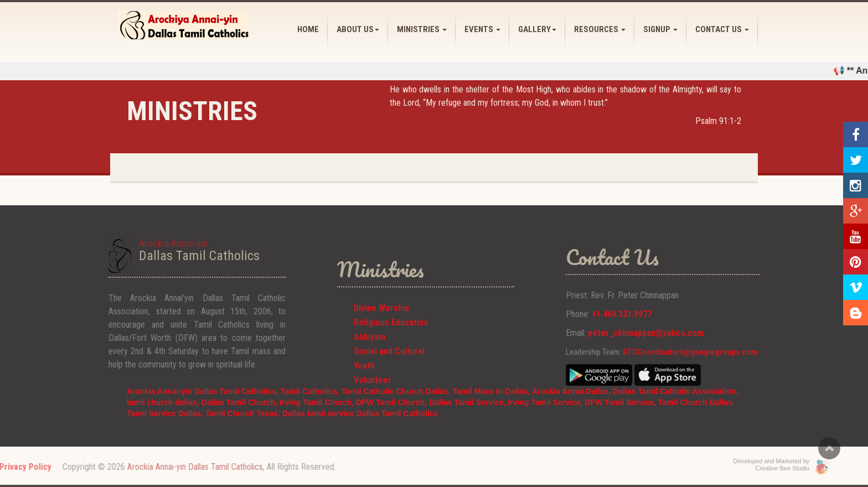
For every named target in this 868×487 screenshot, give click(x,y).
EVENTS (482, 29)
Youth (364, 379)
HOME (308, 29)
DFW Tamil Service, (620, 402)
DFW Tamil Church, (392, 402)
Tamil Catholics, (310, 391)
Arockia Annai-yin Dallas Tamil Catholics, (204, 391)
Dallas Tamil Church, (241, 402)
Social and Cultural (389, 364)
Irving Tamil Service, (546, 402)
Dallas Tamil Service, (467, 402)
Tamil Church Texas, (244, 413)
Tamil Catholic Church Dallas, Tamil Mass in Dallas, (437, 391)
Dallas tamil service (318, 413)
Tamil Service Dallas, (166, 413)
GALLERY (537, 29)
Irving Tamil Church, (318, 402)
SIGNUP (660, 29)
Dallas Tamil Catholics (397, 413)
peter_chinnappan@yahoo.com (665, 333)
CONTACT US (722, 29)
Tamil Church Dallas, (696, 402)
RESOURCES (600, 29)
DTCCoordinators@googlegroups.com (709, 352)
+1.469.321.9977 (640, 314)
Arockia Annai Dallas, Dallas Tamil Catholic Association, (635, 391)
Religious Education (391, 336)
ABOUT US (358, 29)
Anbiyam (370, 350)
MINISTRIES (422, 29)
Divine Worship (381, 321)
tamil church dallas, (164, 402)
